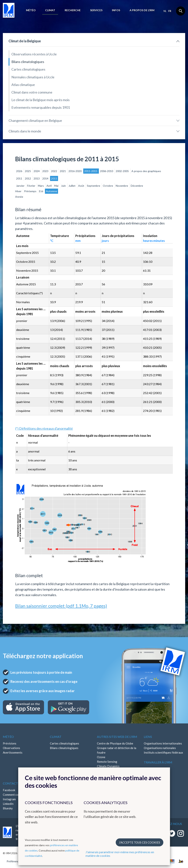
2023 (46, 171)
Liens (148, 737)
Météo (31, 10)
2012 (28, 178)
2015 (54, 178)
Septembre (94, 186)
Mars (41, 186)
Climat (50, 10)
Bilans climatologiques (28, 62)
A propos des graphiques (146, 171)
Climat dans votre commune (32, 92)
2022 (54, 171)
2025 (28, 171)
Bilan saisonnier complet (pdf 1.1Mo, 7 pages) (61, 606)
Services (96, 10)
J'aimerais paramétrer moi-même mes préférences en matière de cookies (120, 854)
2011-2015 (91, 171)
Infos (116, 10)
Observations (11, 748)
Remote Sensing (107, 762)
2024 (37, 171)
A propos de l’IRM (142, 10)
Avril (49, 186)
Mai (57, 186)
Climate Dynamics (108, 766)
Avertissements (13, 752)
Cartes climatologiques (28, 69)
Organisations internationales (163, 743)
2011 (19, 178)
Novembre (122, 186)
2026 (19, 171)
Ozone (101, 757)
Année (19, 197)
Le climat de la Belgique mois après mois (41, 100)
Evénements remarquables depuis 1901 (41, 107)
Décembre (137, 186)
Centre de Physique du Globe (115, 743)
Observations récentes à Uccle (34, 54)
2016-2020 (75, 171)
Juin (64, 186)
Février (31, 186)
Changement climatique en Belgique (35, 120)
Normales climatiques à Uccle (33, 77)
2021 (63, 171)
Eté (41, 191)
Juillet (72, 186)
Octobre (108, 186)
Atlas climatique (23, 85)
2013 (37, 178)
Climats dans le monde (25, 131)
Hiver (19, 191)
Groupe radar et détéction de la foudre (117, 750)
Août (81, 186)
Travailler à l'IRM (158, 762)
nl (165, 11)
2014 (46, 178)
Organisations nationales (160, 748)
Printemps (31, 191)
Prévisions (10, 743)
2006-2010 (107, 171)
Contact (10, 783)
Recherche (73, 10)
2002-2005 (123, 171)
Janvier (21, 186)
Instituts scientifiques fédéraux (163, 752)
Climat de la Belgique (25, 41)
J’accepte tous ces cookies (140, 842)
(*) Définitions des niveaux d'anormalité (44, 428)
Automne (52, 191)
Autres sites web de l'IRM (117, 737)
